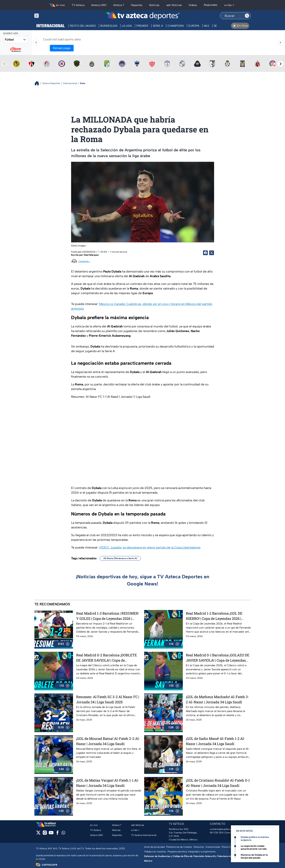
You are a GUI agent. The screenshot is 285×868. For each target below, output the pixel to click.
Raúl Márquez (91, 255)
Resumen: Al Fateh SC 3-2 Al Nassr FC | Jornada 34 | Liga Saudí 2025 (108, 699)
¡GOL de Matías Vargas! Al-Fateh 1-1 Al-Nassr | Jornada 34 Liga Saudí (108, 783)
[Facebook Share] (205, 253)
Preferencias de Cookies (179, 847)
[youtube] (51, 834)
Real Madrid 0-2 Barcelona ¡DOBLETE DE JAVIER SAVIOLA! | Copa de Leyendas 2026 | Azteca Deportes (106, 658)
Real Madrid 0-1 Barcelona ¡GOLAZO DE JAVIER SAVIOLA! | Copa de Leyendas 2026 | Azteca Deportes (218, 658)
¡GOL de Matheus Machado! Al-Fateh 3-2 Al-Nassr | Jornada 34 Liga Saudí (217, 699)
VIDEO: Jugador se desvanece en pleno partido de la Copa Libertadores (150, 547)
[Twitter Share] (212, 253)
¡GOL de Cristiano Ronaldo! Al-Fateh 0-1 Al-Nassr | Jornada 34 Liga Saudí (218, 783)
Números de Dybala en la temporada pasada (254, 856)
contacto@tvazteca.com (223, 829)
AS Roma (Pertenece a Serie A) (120, 558)
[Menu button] (50, 16)
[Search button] (247, 16)
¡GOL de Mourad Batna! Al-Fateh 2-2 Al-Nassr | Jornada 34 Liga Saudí (108, 741)
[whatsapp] (63, 834)
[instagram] (45, 834)
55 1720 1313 (216, 833)
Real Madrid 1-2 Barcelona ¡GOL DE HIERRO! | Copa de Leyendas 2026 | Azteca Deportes (214, 616)
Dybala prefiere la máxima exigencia (255, 839)
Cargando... (84, 261)
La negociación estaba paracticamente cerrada (254, 847)
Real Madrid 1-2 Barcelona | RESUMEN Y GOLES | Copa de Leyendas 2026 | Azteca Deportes (107, 616)
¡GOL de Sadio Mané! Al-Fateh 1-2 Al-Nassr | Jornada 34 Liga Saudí (216, 741)
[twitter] (38, 834)
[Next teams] (281, 64)
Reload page (62, 48)
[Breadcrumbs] (38, 83)
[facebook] (57, 834)
